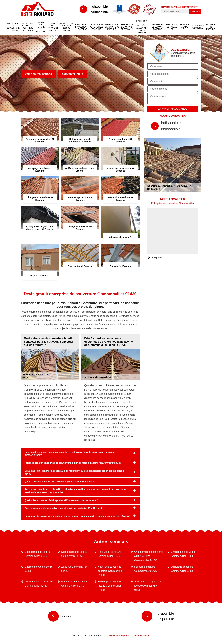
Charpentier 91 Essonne (197, 27)
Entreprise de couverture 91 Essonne (13, 27)
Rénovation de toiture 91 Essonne (127, 27)
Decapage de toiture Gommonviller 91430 (182, 569)
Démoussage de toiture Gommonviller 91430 (74, 554)
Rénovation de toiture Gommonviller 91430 (109, 554)
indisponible (99, 7)
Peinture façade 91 (184, 27)
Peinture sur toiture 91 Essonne (40, 27)
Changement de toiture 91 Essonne (96, 27)
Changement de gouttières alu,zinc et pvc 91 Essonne (142, 27)
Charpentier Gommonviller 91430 (39, 569)
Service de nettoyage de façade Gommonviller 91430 (148, 586)
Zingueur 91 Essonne (211, 27)
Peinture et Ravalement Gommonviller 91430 (74, 584)
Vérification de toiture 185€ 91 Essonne (66, 27)
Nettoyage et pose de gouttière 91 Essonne (28, 27)
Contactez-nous (73, 74)
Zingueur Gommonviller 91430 (74, 569)
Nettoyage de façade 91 (172, 27)
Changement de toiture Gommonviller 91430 (37, 554)
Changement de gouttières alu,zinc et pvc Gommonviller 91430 (149, 556)
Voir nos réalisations (38, 74)
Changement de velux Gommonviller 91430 (183, 554)
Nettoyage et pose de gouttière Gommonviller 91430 (110, 571)
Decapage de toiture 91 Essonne (52, 27)
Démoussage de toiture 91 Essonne (112, 27)
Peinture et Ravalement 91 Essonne (81, 27)
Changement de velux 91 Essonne (158, 27)
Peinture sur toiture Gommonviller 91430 (146, 569)
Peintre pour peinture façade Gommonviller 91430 (109, 586)
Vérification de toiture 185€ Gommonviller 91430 (39, 584)
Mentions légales (119, 636)
